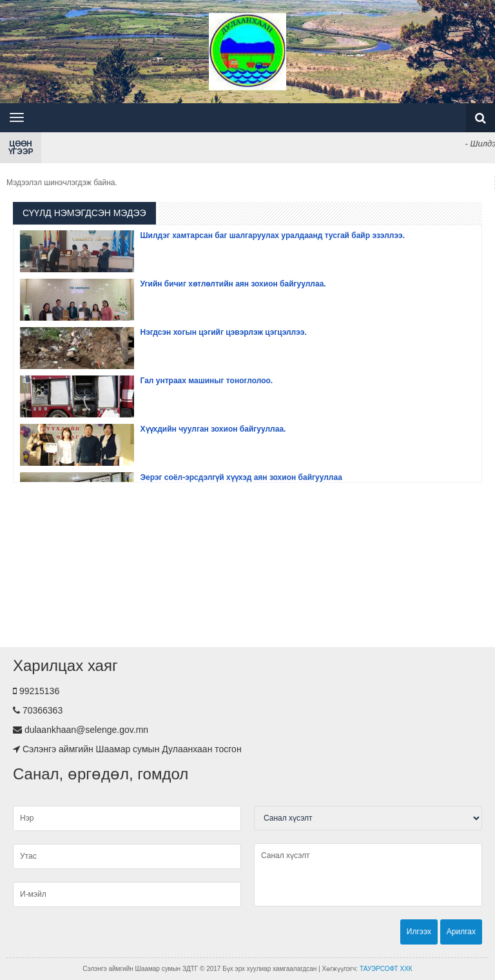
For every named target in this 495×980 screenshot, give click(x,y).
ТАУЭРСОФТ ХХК (386, 969)
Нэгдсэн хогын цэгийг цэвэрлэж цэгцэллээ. (224, 332)
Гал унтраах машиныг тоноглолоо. (207, 381)
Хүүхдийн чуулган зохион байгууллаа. (213, 429)
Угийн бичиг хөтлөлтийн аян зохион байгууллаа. (233, 284)
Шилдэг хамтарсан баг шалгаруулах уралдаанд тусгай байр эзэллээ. (273, 235)
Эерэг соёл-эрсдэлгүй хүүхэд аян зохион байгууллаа (241, 477)
